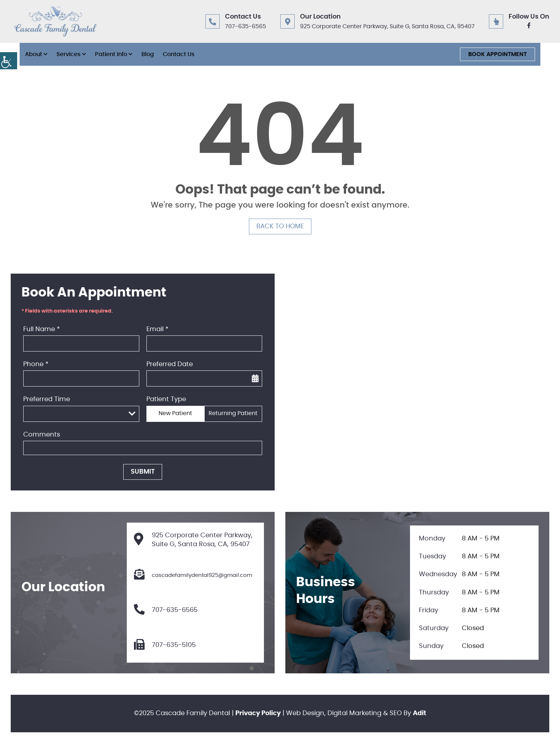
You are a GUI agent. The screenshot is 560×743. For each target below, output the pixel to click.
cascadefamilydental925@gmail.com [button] (193, 575)
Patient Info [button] (111, 54)
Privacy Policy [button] (258, 713)
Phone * (36, 364)
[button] (9, 61)
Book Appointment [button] (497, 54)
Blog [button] (148, 54)
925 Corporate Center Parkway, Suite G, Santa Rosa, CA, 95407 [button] (387, 26)
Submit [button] (143, 472)
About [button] (34, 54)
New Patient (175, 413)
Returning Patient (233, 413)
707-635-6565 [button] (246, 26)
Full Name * (42, 329)
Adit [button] (419, 713)
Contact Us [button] (179, 54)
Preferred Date (170, 364)
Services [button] (69, 54)
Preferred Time (47, 399)
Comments (42, 435)
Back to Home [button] (280, 226)
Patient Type (166, 399)
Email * (157, 329)
